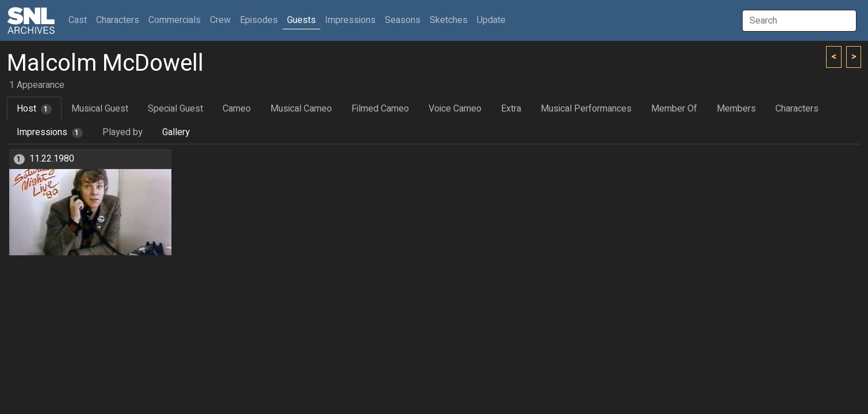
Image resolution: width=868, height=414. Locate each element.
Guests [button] (301, 20)
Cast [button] (80, 20)
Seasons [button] (403, 20)
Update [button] (491, 20)
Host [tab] (34, 109)
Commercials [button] (175, 20)
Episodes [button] (259, 20)
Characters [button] (118, 20)
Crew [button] (220, 20)
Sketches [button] (449, 20)
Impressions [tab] (50, 132)
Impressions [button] (350, 20)
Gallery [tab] (176, 132)
